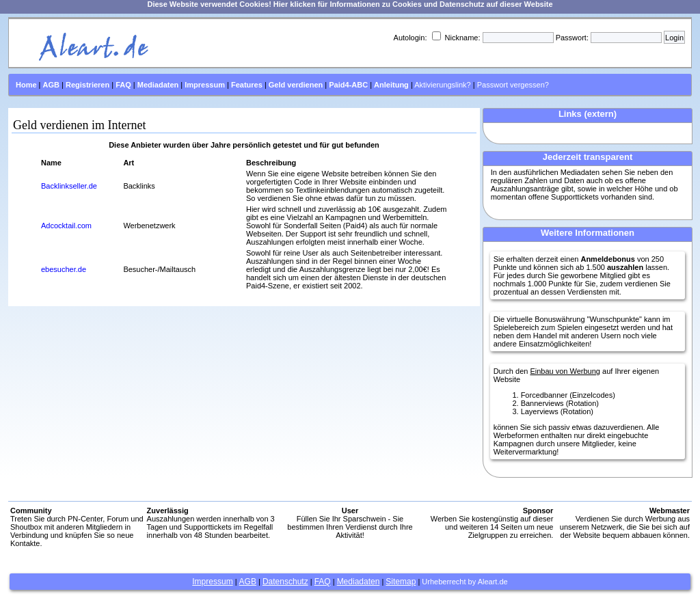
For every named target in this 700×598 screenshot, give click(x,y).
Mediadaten (359, 582)
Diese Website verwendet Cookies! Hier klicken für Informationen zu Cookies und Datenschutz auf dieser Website (350, 4)
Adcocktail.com (66, 226)
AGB (248, 582)
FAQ (323, 582)
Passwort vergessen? (513, 85)
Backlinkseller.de (69, 186)
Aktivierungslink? (443, 85)
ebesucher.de (64, 269)
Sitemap (401, 582)
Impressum (212, 582)
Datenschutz (285, 582)
